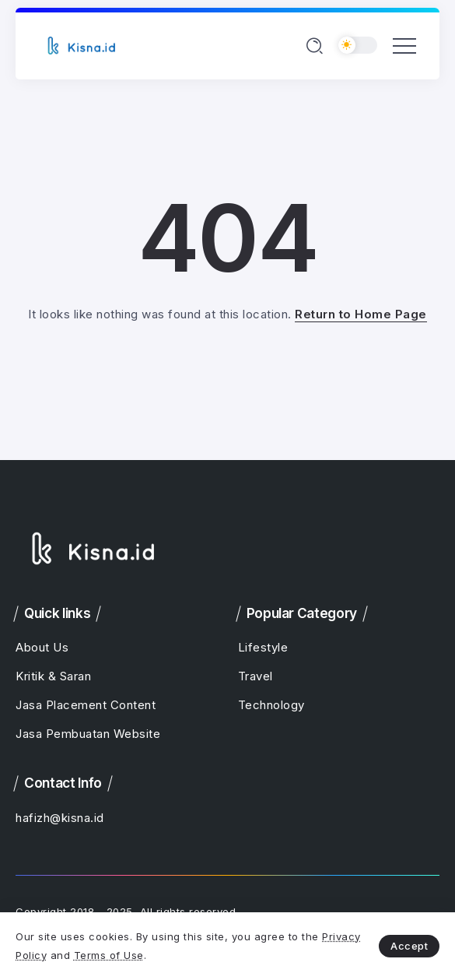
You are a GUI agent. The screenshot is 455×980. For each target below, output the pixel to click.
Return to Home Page (361, 314)
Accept (409, 946)
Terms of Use (109, 955)
